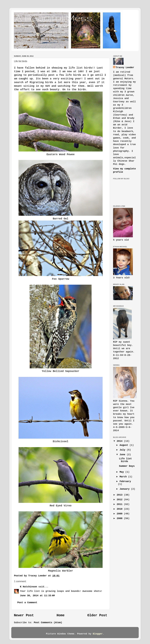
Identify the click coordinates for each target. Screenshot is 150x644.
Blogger (98, 634)
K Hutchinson (29, 587)
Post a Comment (27, 603)
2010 (120, 509)
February (125, 481)
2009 (120, 514)
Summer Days (127, 466)
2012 (120, 500)
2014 (120, 441)
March (124, 477)
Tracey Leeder (125, 68)
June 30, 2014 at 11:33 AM (37, 596)
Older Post (97, 615)
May (122, 472)
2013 (120, 495)
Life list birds (125, 460)
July (123, 450)
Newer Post (24, 615)
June (123, 455)
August (125, 445)
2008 (120, 518)
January (125, 489)
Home (61, 615)
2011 (120, 504)
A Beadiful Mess (54, 18)
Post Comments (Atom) (48, 623)
